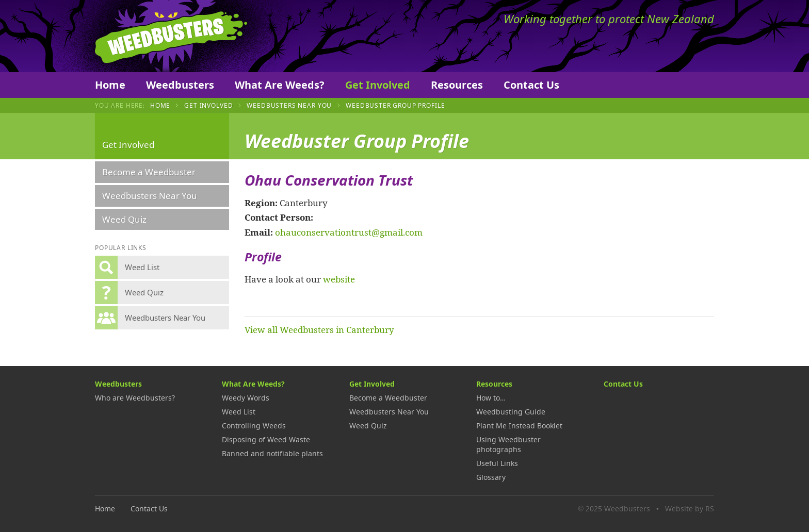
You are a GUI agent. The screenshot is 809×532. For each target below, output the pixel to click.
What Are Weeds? (280, 85)
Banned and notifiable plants (272, 453)
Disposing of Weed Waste (266, 439)
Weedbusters (171, 36)
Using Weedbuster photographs (508, 444)
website (339, 279)
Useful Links (497, 463)
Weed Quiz (124, 219)
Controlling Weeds (254, 426)
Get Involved (378, 85)
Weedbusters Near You (289, 105)
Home (110, 85)
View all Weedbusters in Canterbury (319, 329)
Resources (457, 85)
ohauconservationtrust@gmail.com (349, 232)
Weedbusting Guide (511, 412)
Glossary (491, 477)
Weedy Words (246, 398)
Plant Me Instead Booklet (519, 426)
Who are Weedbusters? (135, 398)
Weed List (239, 412)
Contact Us (531, 85)
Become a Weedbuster (149, 172)
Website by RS (690, 509)
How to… (491, 398)
